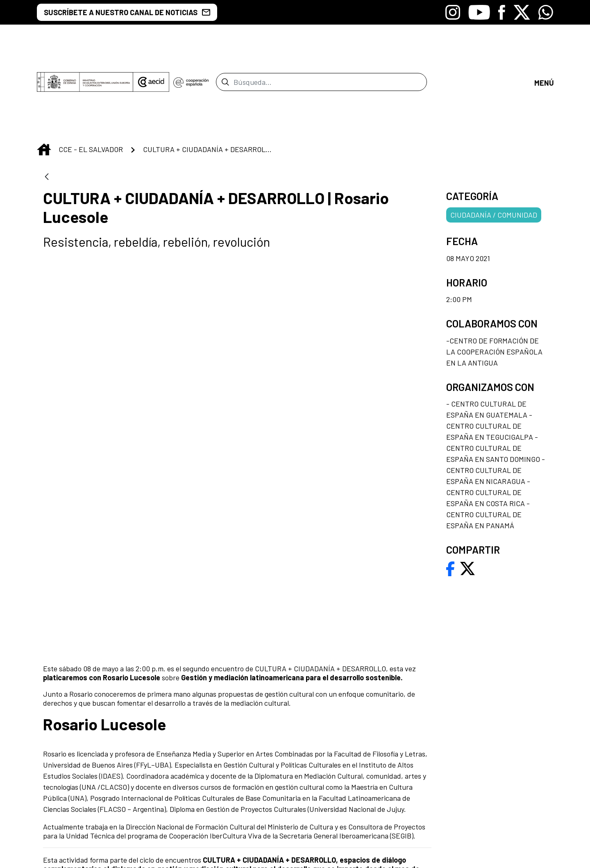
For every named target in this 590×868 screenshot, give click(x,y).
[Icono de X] (522, 12)
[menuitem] (345, 728)
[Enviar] (225, 48)
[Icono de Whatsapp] (546, 12)
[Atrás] (47, 110)
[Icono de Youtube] (479, 12)
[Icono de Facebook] (502, 12)
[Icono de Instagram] (453, 12)
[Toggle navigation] (544, 48)
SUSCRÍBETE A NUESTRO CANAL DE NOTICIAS (127, 12)
